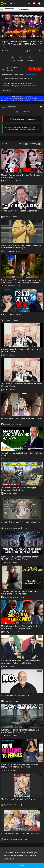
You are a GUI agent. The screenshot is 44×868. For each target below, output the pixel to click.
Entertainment (30, 75)
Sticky (22, 144)
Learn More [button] (9, 859)
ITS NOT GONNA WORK (11, 315)
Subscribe (35, 69)
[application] (22, 26)
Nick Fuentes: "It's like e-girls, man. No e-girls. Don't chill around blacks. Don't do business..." (21, 281)
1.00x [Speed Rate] (23, 36)
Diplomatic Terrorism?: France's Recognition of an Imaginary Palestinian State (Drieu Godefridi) (22, 663)
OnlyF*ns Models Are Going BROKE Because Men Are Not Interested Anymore (21, 766)
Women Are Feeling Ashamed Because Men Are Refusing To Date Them (20, 731)
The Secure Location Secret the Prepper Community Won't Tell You (19, 489)
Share (13, 59)
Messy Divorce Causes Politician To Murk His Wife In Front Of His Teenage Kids (21, 627)
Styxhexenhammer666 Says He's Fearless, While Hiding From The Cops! (20, 593)
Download (30, 59)
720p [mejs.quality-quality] (38, 36)
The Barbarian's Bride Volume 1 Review (18, 799)
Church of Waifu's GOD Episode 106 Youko (20, 834)
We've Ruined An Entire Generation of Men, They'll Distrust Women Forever (20, 558)
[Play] (3, 36)
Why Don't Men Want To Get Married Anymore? (22, 418)
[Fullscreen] (41, 36)
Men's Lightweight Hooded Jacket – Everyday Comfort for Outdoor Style (21, 246)
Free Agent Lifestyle (9, 68)
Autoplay (34, 144)
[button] (34, 3)
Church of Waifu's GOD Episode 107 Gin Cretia (22, 522)
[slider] (13, 36)
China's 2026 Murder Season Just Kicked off (21, 211)
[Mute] (34, 36)
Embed (21, 59)
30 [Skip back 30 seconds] (26, 36)
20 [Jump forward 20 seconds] (30, 36)
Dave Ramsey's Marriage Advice (15, 695)
